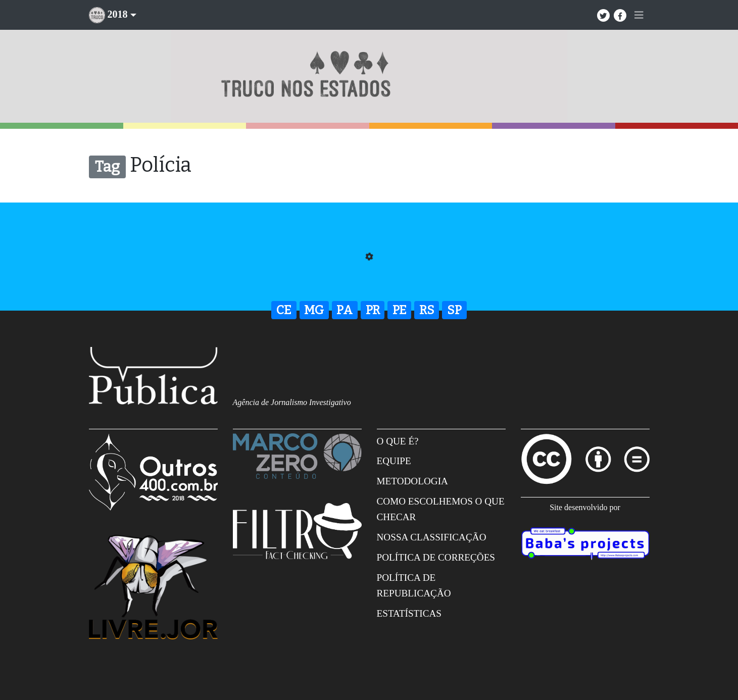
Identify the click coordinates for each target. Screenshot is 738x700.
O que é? (398, 441)
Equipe (394, 461)
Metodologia (412, 481)
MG (314, 310)
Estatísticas (409, 613)
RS (427, 310)
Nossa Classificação (432, 537)
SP (454, 310)
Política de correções (436, 557)
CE (284, 310)
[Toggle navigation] (639, 15)
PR (373, 310)
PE (400, 310)
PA (345, 310)
